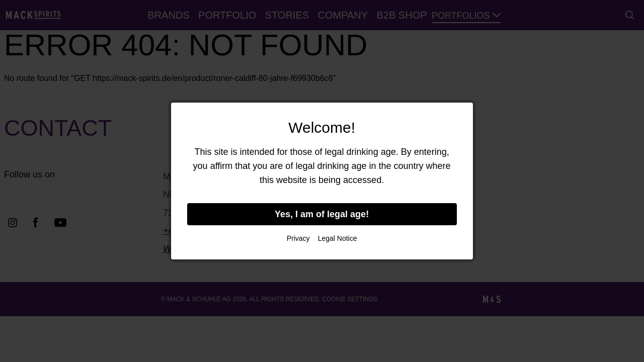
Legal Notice (338, 238)
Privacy (298, 238)
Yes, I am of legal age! (322, 214)
